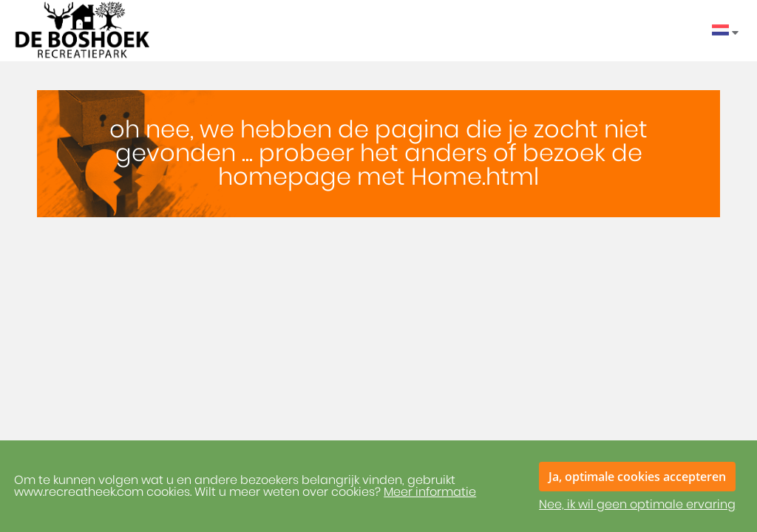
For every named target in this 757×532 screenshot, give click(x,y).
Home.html (475, 177)
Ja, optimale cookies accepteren (637, 477)
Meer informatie (430, 492)
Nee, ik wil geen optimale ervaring (637, 505)
